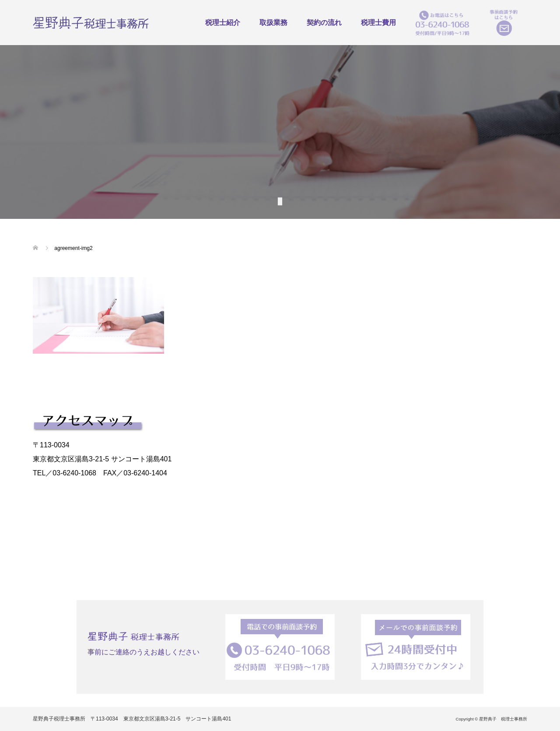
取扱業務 (273, 23)
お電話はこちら (443, 23)
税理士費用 (378, 23)
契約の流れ (324, 23)
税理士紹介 (223, 23)
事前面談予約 (503, 23)
